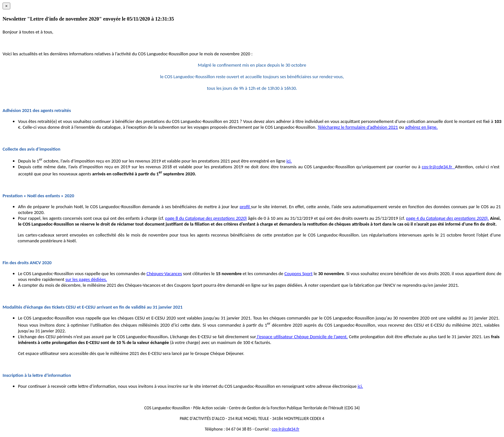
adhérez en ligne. (421, 127)
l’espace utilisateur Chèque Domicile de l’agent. (302, 337)
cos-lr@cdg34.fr (437, 167)
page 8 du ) (206, 218)
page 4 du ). (447, 218)
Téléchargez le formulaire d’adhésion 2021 (358, 127)
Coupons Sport (299, 274)
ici (288, 161)
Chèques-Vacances (164, 274)
